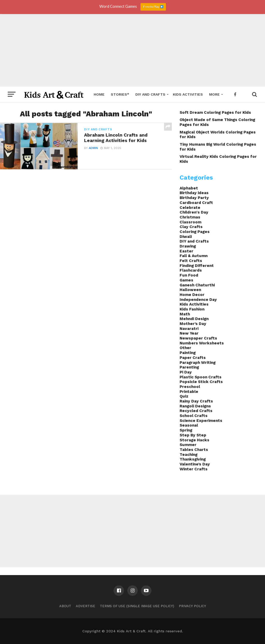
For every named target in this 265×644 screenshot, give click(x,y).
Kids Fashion (192, 309)
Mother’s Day (193, 324)
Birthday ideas (194, 193)
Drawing (188, 246)
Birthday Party (194, 198)
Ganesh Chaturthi (197, 285)
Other (185, 348)
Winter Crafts (194, 469)
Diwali (186, 237)
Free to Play (153, 7)
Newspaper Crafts (198, 338)
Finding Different (197, 266)
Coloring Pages (195, 232)
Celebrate (190, 208)
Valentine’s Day (195, 464)
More (214, 94)
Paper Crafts (193, 358)
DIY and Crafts (150, 94)
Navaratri (189, 329)
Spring (186, 430)
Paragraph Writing (198, 363)
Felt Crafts (191, 261)
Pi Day (186, 372)
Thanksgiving (193, 459)
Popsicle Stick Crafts (201, 382)
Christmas (190, 217)
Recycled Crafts (196, 411)
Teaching (189, 455)
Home (99, 94)
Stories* (120, 94)
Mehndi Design (194, 319)
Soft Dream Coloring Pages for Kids (215, 112)
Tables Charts (194, 450)
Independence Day (198, 300)
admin (93, 148)
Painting (188, 353)
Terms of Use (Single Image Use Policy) (137, 606)
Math (185, 314)
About (65, 606)
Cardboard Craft (196, 203)
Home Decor (192, 295)
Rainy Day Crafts (196, 401)
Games (186, 280)
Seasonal (189, 425)
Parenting (189, 367)
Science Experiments (201, 421)
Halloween (190, 290)
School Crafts (194, 416)
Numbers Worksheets (202, 343)
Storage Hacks (194, 440)
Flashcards (191, 270)
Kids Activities (188, 94)
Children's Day (194, 212)
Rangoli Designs (195, 406)
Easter (186, 251)
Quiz (184, 396)
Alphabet (189, 188)
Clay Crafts (191, 227)
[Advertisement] (132, 50)
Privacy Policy (192, 606)
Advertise (86, 606)
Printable (189, 392)
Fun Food (189, 275)
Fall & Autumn (194, 256)
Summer (188, 445)
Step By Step (193, 435)
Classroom (190, 222)
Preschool (190, 387)
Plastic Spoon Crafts (201, 377)
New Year (189, 333)
